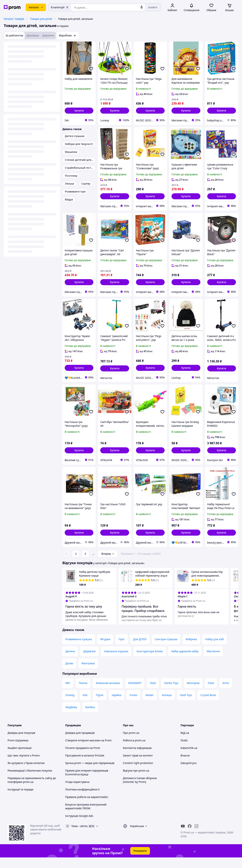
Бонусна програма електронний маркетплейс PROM (86, 817)
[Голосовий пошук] (142, 7)
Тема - (79, 837)
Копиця (167, 706)
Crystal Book (208, 706)
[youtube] (183, 837)
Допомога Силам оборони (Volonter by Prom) (140, 791)
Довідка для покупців (21, 743)
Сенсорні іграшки (166, 650)
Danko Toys (171, 694)
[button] (79, 111)
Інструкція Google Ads (79, 826)
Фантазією (88, 674)
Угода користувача (77, 792)
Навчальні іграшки (116, 662)
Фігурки (105, 650)
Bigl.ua (185, 743)
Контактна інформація (137, 758)
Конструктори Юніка (150, 662)
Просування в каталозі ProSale (85, 766)
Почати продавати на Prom (83, 758)
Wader (150, 706)
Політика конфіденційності (82, 800)
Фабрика (191, 650)
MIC (68, 694)
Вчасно (185, 766)
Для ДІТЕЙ (140, 650)
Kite (85, 706)
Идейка (116, 706)
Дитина (70, 662)
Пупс (122, 650)
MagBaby (71, 718)
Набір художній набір (185, 662)
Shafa (184, 751)
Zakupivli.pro (189, 774)
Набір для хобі (215, 650)
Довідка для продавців (80, 743)
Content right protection (138, 774)
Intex (211, 694)
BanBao (90, 718)
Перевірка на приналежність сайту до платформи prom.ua (32, 791)
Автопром (193, 694)
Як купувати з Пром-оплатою (26, 774)
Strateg (70, 706)
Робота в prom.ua (134, 751)
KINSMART (135, 694)
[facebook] (190, 837)
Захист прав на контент (138, 766)
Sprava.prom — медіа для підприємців (90, 774)
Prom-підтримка (18, 751)
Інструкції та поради (20, 800)
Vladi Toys (186, 706)
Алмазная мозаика (108, 694)
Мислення (213, 662)
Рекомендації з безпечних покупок (30, 781)
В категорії (60, 7)
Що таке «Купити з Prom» (24, 766)
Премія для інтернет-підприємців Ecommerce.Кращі (87, 783)
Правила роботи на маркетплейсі (87, 808)
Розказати (140, 861)
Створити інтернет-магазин (83, 751)
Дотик (69, 674)
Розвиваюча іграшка (79, 650)
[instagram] (196, 837)
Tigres (100, 706)
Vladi (153, 694)
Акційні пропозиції (20, 758)
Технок (83, 694)
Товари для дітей (41, 19)
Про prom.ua (131, 743)
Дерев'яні (89, 662)
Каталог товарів (14, 19)
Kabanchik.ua (189, 758)
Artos (226, 694)
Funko (133, 706)
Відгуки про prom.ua (136, 781)
